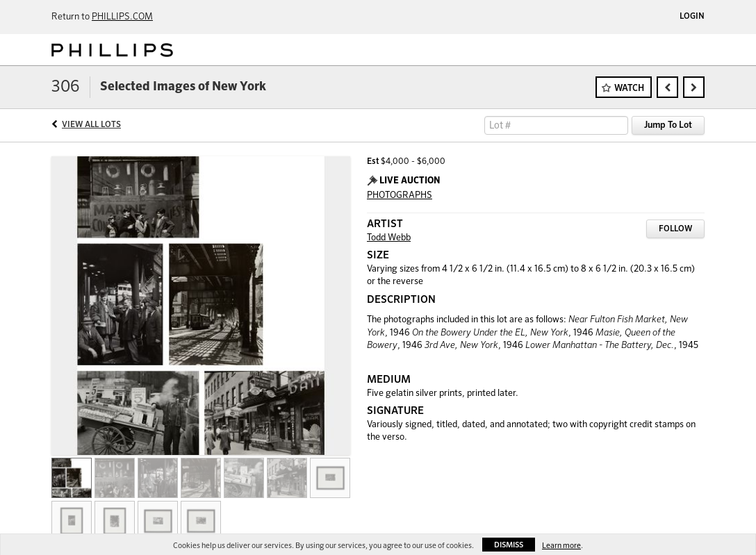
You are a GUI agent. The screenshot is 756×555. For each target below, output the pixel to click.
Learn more (561, 546)
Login (692, 17)
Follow (675, 229)
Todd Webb (389, 238)
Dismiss (509, 545)
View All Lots (91, 125)
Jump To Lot (668, 125)
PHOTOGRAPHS (400, 196)
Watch (629, 89)
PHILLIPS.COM (122, 17)
